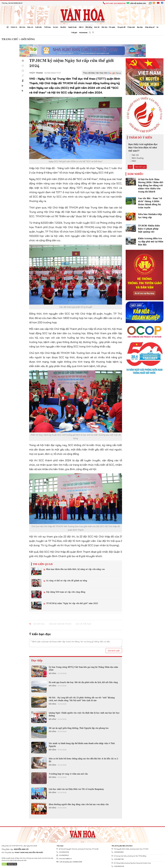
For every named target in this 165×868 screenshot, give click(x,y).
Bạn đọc (140, 27)
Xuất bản (39, 27)
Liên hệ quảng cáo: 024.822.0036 (69, 862)
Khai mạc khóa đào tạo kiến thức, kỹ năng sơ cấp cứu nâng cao (75, 569)
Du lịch (56, 27)
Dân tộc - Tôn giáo (108, 27)
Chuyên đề (121, 27)
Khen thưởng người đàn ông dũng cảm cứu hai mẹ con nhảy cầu (79, 804)
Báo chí (30, 27)
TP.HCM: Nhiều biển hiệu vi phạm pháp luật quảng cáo (149, 229)
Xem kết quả (140, 167)
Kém (133, 161)
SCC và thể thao (84, 624)
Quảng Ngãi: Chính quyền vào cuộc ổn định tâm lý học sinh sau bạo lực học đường (84, 714)
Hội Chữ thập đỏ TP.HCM (60, 624)
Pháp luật (131, 27)
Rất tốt (134, 155)
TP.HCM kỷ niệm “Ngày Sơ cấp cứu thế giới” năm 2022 (72, 603)
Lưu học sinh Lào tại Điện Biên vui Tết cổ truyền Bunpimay (76, 789)
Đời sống (89, 27)
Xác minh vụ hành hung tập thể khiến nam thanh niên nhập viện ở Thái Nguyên (82, 745)
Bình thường (137, 158)
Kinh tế (97, 27)
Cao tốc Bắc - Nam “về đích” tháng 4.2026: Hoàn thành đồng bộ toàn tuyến (150, 203)
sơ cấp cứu (39, 624)
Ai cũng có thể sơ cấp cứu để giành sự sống (66, 580)
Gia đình (63, 27)
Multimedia (83, 33)
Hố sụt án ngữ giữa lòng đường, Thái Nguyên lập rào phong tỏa (79, 728)
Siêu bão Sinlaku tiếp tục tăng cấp (150, 216)
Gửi (130, 167)
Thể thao (47, 27)
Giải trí (81, 27)
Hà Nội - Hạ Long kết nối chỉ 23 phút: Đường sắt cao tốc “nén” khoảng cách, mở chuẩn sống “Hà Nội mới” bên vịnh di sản (82, 699)
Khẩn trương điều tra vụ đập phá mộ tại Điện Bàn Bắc (151, 241)
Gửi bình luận (114, 651)
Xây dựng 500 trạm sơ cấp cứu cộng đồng (65, 592)
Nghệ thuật (72, 27)
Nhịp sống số (150, 27)
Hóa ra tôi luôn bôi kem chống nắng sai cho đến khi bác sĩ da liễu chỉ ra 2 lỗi (83, 760)
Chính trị (14, 27)
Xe (157, 27)
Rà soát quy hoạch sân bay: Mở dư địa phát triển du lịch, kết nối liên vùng (83, 682)
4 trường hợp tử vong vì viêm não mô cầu (68, 774)
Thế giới (74, 33)
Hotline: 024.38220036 (114, 3)
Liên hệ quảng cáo (136, 3)
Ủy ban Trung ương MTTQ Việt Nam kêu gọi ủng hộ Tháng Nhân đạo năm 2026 (83, 668)
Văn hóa (22, 27)
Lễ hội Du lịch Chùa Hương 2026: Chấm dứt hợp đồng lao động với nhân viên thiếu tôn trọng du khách (151, 185)
